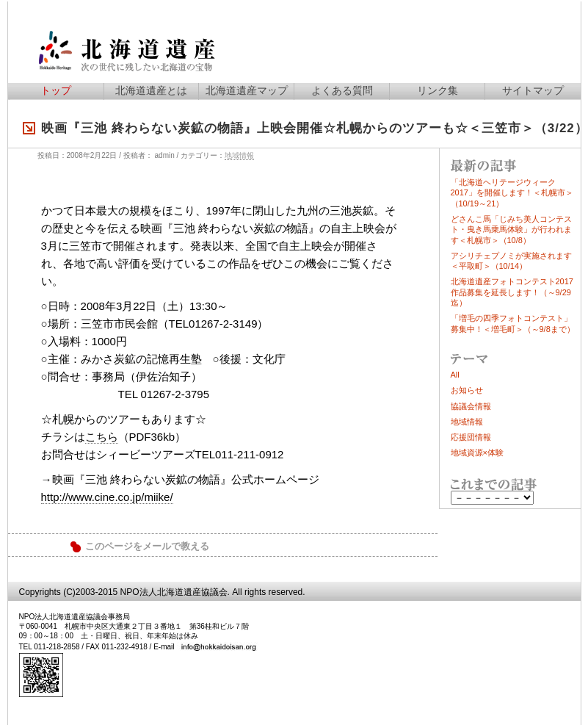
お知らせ (467, 390)
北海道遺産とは (151, 90)
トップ (56, 90)
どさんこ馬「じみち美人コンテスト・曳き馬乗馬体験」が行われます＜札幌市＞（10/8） (511, 230)
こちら (102, 437)
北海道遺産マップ (247, 90)
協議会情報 (471, 406)
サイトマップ (533, 90)
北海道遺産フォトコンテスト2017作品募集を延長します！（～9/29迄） (512, 292)
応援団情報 (471, 437)
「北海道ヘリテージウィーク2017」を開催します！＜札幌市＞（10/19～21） (512, 193)
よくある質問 (342, 90)
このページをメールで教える (147, 547)
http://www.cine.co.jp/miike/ (107, 497)
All (455, 375)
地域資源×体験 (477, 452)
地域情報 (239, 155)
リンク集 (438, 90)
